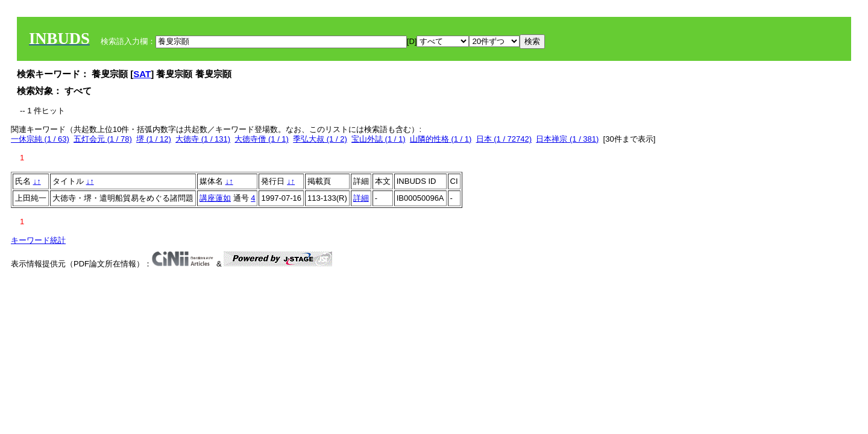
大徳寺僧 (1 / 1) (262, 139)
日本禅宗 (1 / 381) (567, 139)
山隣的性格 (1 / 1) (441, 139)
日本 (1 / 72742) (504, 139)
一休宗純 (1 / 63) (40, 139)
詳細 (361, 198)
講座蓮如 (215, 198)
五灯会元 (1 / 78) (103, 139)
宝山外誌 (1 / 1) (379, 139)
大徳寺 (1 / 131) (203, 139)
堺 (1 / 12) (154, 139)
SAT (142, 74)
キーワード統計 (38, 240)
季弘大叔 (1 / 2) (320, 139)
